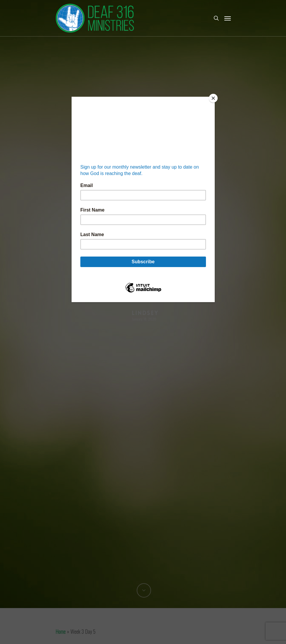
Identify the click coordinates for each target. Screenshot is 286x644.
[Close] (213, 98)
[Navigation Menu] (228, 18)
